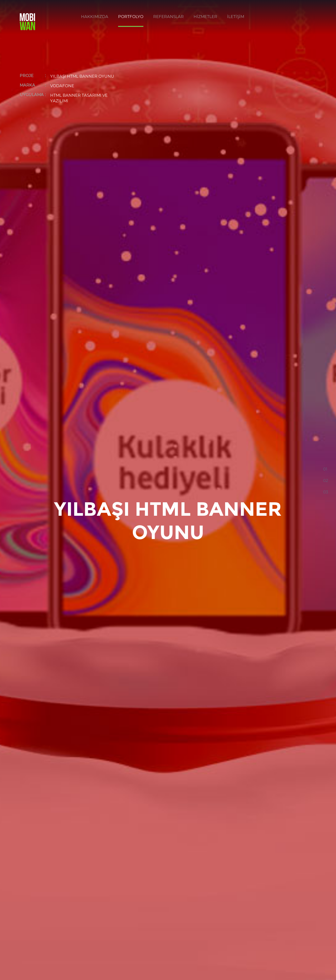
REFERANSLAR (168, 17)
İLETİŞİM (236, 17)
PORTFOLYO (131, 17)
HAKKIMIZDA (95, 17)
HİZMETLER (205, 17)
